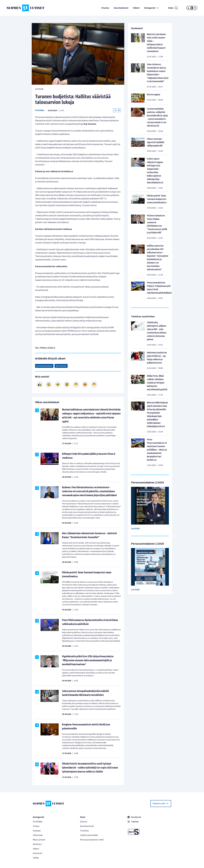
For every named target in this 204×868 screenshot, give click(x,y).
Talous (36, 826)
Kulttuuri (37, 844)
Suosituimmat (121, 8)
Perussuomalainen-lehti (92, 840)
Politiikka (40, 110)
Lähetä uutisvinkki (89, 835)
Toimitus (84, 831)
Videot (136, 8)
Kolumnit (38, 853)
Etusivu (105, 8)
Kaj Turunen (61, 366)
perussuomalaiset (44, 366)
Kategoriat (152, 8)
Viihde (36, 858)
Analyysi (37, 831)
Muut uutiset (39, 840)
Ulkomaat (38, 835)
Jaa (117, 110)
